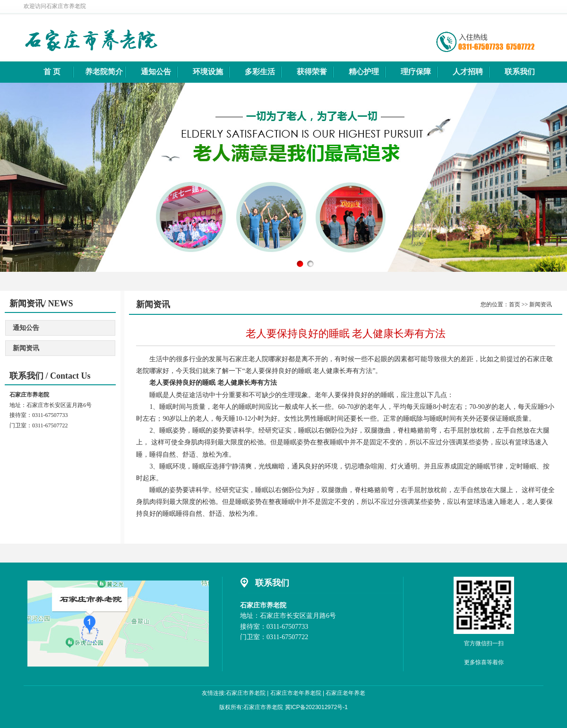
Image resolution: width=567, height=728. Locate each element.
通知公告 (26, 328)
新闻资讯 (26, 348)
